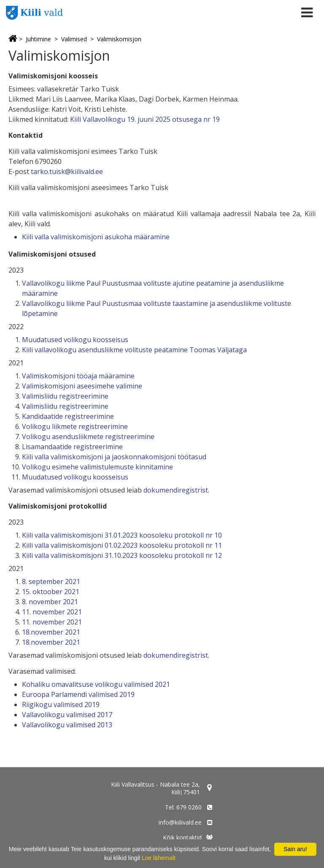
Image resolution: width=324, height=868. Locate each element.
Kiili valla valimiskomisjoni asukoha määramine (96, 237)
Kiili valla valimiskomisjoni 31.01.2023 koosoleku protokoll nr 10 (122, 535)
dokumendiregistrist (176, 490)
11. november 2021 (52, 612)
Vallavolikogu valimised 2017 (67, 715)
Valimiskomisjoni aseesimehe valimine (82, 386)
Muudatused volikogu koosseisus (75, 340)
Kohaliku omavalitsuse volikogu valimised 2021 (96, 684)
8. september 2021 (51, 581)
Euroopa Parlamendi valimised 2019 (78, 694)
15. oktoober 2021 (51, 592)
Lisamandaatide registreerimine (72, 447)
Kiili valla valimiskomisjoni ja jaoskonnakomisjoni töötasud (114, 457)
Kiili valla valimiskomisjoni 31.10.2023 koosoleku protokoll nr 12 (122, 555)
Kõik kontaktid (182, 837)
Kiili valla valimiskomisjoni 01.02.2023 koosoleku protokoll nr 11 (122, 545)
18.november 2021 (51, 632)
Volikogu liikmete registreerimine (75, 426)
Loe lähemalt (159, 858)
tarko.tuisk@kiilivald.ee (67, 171)
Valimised (74, 39)
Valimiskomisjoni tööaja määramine (78, 376)
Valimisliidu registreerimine (65, 396)
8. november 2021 (50, 602)
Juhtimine (38, 39)
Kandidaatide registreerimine (68, 416)
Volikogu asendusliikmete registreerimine (88, 437)
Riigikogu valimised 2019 (61, 705)
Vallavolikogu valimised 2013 (67, 725)
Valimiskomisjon (119, 39)
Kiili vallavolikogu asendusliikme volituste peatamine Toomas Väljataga (134, 350)
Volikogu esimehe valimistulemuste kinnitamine (97, 467)
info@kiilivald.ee (180, 822)
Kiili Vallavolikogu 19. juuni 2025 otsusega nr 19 (145, 119)
